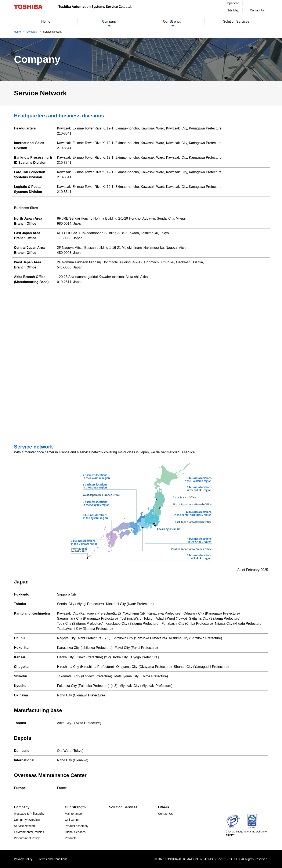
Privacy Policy (23, 859)
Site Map (233, 10)
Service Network (25, 826)
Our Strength (173, 21)
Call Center (72, 820)
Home (46, 21)
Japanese (233, 3)
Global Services (75, 832)
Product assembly (77, 826)
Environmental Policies (29, 832)
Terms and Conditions (53, 859)
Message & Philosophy (29, 814)
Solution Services (236, 21)
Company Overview (27, 820)
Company (109, 21)
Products (71, 838)
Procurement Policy (27, 838)
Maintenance (73, 814)
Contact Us (257, 10)
